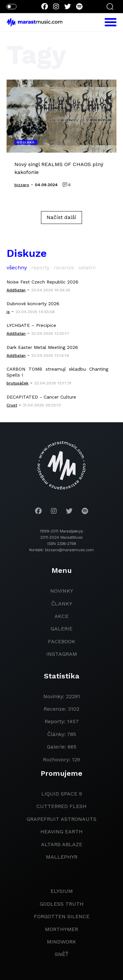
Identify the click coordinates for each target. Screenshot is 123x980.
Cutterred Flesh (61, 806)
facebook (62, 641)
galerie (61, 629)
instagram (62, 654)
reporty (40, 268)
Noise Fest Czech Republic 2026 (42, 282)
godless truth (62, 904)
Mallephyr (62, 857)
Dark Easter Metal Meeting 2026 (42, 347)
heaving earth (61, 832)
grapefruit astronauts (61, 819)
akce (61, 616)
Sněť (62, 954)
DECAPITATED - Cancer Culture (41, 397)
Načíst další (61, 217)
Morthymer (61, 929)
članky (62, 604)
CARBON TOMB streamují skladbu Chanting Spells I (57, 372)
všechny (17, 268)
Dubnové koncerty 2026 (33, 304)
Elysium (62, 891)
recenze (64, 268)
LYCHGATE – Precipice (31, 325)
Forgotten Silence (62, 916)
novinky (62, 591)
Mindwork (61, 942)
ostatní (87, 268)
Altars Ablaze (62, 844)
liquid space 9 (62, 794)
